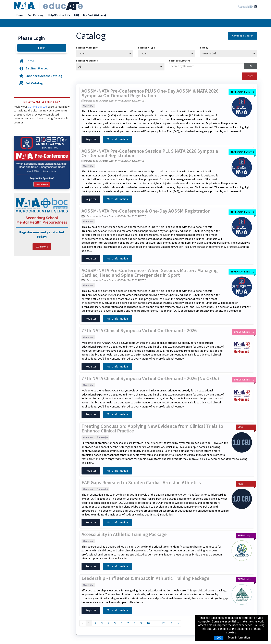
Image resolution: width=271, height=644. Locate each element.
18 (171, 623)
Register (91, 139)
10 (148, 623)
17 (163, 623)
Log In (42, 48)
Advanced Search (243, 36)
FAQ (77, 15)
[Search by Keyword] (207, 66)
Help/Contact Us (59, 15)
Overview (88, 106)
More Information (117, 139)
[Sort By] (229, 54)
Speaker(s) (102, 437)
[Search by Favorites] (120, 67)
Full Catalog (36, 15)
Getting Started (34, 68)
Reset (250, 76)
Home (20, 15)
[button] (251, 66)
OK (219, 638)
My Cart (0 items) (95, 15)
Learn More (42, 247)
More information (239, 638)
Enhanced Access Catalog (40, 76)
